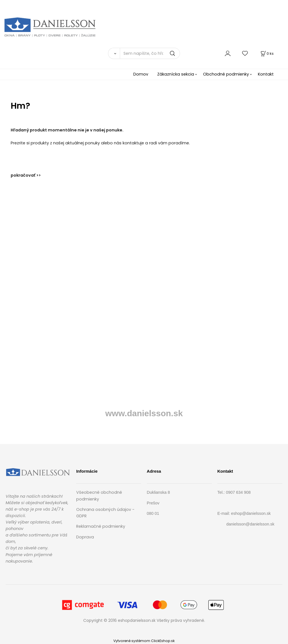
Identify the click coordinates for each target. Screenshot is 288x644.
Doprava (85, 537)
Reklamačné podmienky (101, 526)
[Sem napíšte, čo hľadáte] (150, 53)
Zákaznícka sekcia (176, 74)
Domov (141, 74)
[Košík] (267, 54)
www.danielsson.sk (144, 413)
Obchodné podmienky (226, 74)
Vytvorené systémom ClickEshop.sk (144, 641)
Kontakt (266, 74)
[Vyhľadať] (114, 53)
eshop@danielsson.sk (251, 513)
